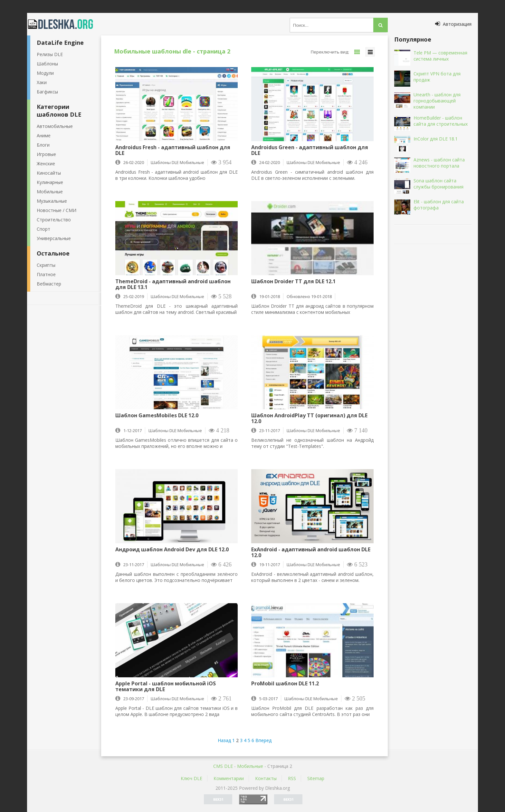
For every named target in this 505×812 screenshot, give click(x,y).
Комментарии (229, 778)
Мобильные (50, 192)
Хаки (42, 82)
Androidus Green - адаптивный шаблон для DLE (310, 150)
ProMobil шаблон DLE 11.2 (285, 684)
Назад (224, 740)
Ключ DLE (191, 778)
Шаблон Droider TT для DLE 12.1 (293, 282)
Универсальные (54, 238)
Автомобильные (55, 126)
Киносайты (49, 173)
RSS (292, 778)
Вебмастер (49, 284)
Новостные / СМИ (57, 210)
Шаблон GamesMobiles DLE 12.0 (157, 416)
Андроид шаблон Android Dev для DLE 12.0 (172, 550)
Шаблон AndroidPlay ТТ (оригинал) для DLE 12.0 (309, 418)
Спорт (43, 229)
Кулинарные (50, 182)
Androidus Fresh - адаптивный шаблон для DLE (173, 150)
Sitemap (316, 778)
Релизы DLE (50, 54)
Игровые (46, 154)
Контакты (266, 778)
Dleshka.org (64, 24)
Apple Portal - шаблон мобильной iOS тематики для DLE (166, 686)
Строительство (54, 220)
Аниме (44, 135)
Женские (46, 164)
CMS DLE (223, 766)
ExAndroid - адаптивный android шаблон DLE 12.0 (311, 552)
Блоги (43, 145)
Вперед (263, 740)
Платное (46, 274)
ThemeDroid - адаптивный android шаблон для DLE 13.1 (173, 284)
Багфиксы (47, 92)
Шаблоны (47, 64)
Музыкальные (52, 201)
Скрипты (46, 265)
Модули (45, 73)
